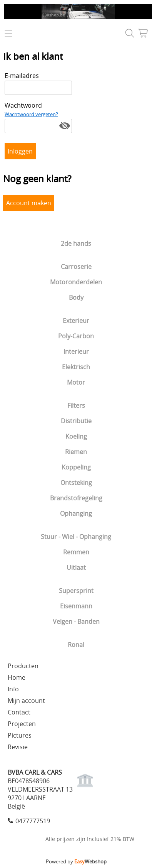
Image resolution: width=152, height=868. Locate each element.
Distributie (76, 421)
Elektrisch (76, 367)
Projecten (22, 724)
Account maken (29, 203)
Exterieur (76, 321)
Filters (76, 405)
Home (17, 677)
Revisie (18, 747)
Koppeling (76, 467)
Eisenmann (76, 606)
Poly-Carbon (76, 336)
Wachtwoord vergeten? (31, 114)
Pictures (20, 735)
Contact (19, 712)
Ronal (76, 645)
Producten (23, 666)
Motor (76, 382)
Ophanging (76, 513)
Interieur (76, 351)
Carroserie (76, 267)
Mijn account (26, 701)
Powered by (76, 861)
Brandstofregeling (76, 498)
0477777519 (33, 821)
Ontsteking (76, 483)
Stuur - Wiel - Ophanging (76, 537)
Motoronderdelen (76, 282)
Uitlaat (76, 567)
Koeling (76, 436)
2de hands (76, 243)
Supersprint (76, 591)
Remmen (76, 552)
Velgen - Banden (76, 621)
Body (76, 297)
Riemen (76, 452)
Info (13, 689)
